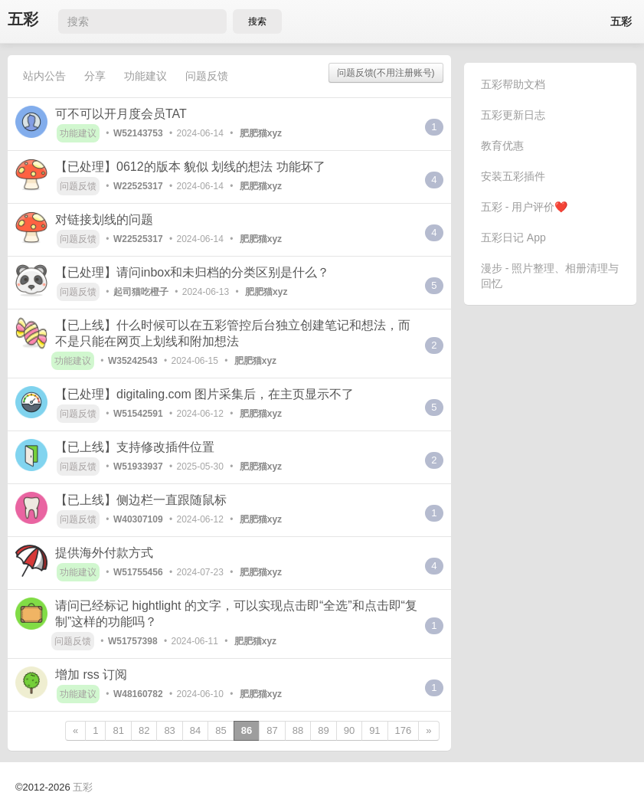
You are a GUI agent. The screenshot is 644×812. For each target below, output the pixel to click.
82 (144, 730)
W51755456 (138, 572)
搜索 (257, 21)
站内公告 (44, 76)
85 (221, 730)
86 (247, 730)
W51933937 (138, 467)
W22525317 (138, 186)
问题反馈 (207, 76)
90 (349, 730)
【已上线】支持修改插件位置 (135, 447)
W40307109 (138, 519)
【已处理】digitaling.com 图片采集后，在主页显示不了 (204, 394)
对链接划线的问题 (104, 219)
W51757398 (133, 641)
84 (195, 730)
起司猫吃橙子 (141, 292)
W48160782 (138, 694)
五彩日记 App (513, 237)
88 (298, 730)
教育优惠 (502, 146)
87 (272, 730)
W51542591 (138, 414)
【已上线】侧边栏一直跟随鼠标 (141, 500)
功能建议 (145, 76)
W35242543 (133, 361)
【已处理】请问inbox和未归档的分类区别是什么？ (192, 272)
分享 (95, 76)
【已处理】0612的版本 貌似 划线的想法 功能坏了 (190, 167)
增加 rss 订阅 (91, 674)
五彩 (23, 20)
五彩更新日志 (513, 115)
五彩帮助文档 (513, 84)
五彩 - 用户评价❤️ (524, 207)
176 (404, 730)
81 (118, 730)
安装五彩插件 (513, 176)
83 (169, 730)
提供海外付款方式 (104, 553)
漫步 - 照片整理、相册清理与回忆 (550, 276)
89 (323, 730)
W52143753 (138, 133)
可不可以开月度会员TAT (121, 114)
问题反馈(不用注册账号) (386, 73)
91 (374, 730)
